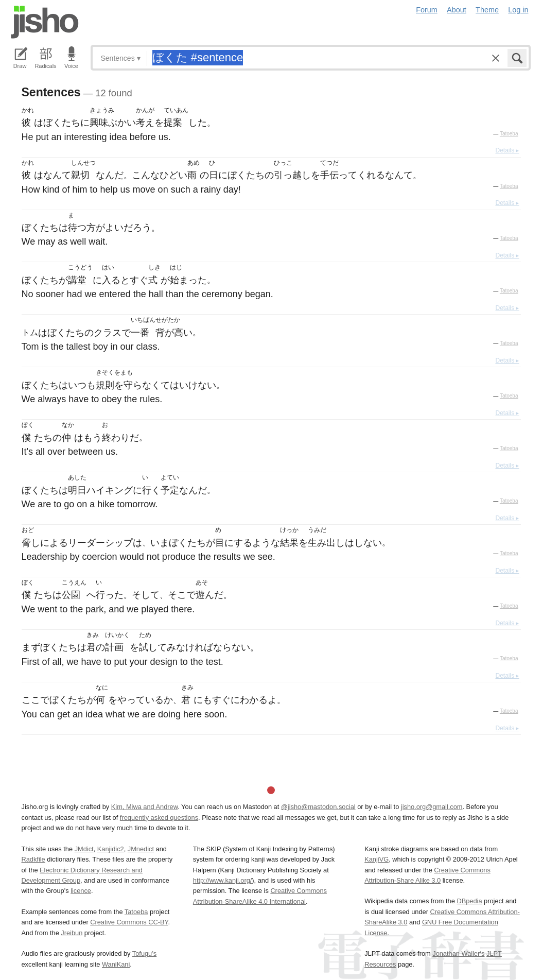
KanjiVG (377, 859)
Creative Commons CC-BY (129, 922)
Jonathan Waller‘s (458, 953)
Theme (487, 10)
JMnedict (141, 849)
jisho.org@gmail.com (432, 807)
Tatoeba (509, 134)
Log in (518, 10)
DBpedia (469, 901)
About (457, 10)
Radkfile (33, 859)
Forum (427, 10)
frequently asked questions (159, 818)
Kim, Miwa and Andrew (144, 807)
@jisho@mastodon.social (318, 807)
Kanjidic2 (111, 849)
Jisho (45, 22)
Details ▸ (507, 150)
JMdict (84, 849)
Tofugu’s (144, 953)
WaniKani (116, 964)
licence (81, 891)
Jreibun (72, 933)
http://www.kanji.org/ (223, 880)
